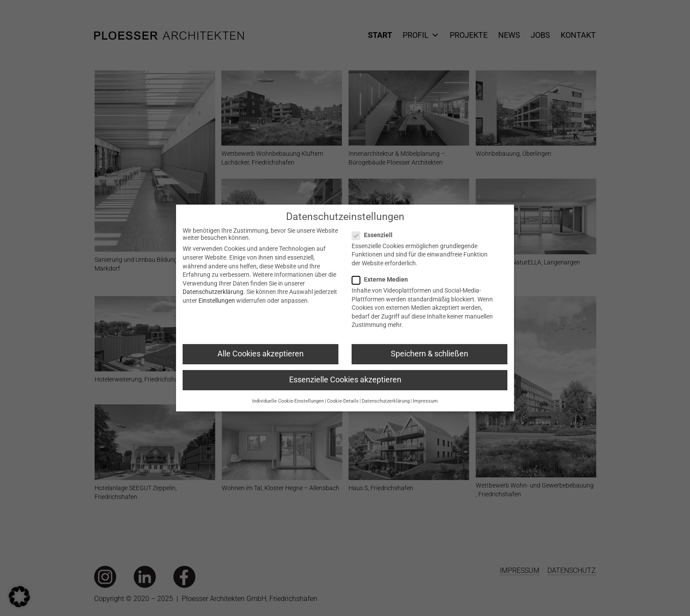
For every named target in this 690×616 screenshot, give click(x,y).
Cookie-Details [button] (343, 401)
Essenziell (379, 235)
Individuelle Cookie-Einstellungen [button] (288, 401)
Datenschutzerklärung (213, 292)
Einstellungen (217, 301)
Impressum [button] (425, 401)
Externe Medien (387, 280)
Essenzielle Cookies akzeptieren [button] (345, 380)
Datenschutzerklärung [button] (386, 401)
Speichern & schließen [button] (429, 354)
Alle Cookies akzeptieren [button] (261, 354)
